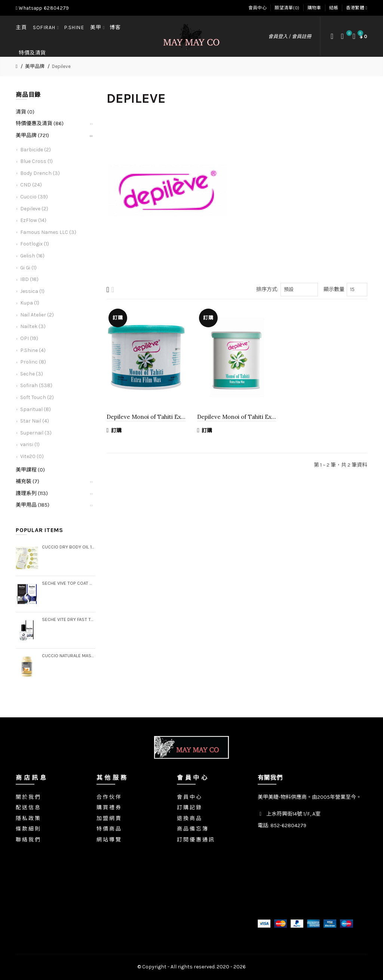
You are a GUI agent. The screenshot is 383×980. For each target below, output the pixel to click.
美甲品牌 (35, 66)
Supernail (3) (36, 433)
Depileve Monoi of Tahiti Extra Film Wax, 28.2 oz (237, 417)
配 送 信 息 (28, 808)
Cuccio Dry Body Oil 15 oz (69, 547)
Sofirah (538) (36, 385)
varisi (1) (30, 444)
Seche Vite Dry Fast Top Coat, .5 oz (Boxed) (69, 619)
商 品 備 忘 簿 (192, 829)
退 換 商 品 (189, 818)
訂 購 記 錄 (189, 808)
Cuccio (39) (34, 197)
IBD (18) (29, 279)
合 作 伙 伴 (109, 797)
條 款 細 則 (28, 829)
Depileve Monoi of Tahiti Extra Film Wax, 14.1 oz (146, 417)
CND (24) (31, 185)
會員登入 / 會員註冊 (290, 36)
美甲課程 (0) (30, 470)
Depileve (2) (34, 209)
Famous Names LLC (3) (48, 232)
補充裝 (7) (27, 481)
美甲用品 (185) (33, 505)
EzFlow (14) (33, 220)
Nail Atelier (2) (37, 315)
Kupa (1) (30, 303)
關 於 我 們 (28, 797)
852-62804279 (288, 826)
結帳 (334, 8)
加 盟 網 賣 (109, 818)
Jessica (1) (32, 291)
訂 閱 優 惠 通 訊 (195, 840)
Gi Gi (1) (28, 268)
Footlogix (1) (35, 244)
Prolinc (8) (33, 362)
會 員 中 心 (189, 797)
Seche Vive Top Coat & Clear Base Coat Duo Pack (69, 583)
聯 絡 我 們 (28, 840)
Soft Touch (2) (37, 397)
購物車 (314, 8)
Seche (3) (32, 374)
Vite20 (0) (32, 456)
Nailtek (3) (33, 326)
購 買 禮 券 (109, 808)
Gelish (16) (32, 256)
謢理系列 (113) (32, 493)
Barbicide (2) (36, 150)
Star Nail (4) (35, 421)
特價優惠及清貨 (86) (40, 123)
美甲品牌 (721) (32, 135)
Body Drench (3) (40, 173)
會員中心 (258, 8)
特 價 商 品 (109, 829)
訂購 (114, 430)
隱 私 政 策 (28, 818)
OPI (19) (29, 338)
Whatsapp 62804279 (42, 8)
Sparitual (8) (36, 409)
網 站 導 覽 (109, 840)
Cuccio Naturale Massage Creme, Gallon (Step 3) (69, 656)
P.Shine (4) (33, 350)
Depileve (61, 66)
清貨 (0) (25, 112)
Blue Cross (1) (36, 161)
